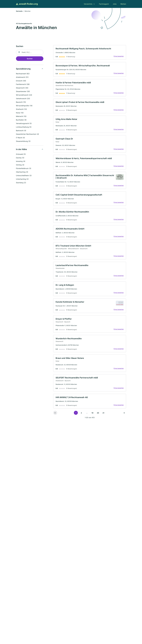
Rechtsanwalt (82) (23, 74)
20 (98, 415)
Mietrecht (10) (21, 117)
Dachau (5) (20, 158)
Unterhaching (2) (22, 179)
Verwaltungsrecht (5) (24, 124)
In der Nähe (21, 150)
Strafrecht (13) (21, 109)
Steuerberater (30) (23, 92)
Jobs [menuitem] (115, 4)
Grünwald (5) (21, 154)
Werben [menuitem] (123, 4)
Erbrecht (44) (21, 81)
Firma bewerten (119, 56)
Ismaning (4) (21, 161)
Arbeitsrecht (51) (22, 77)
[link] (90, 53)
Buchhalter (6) (21, 120)
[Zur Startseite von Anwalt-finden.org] (27, 4)
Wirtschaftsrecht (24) (24, 95)
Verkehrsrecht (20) (23, 99)
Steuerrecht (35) (22, 88)
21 (103, 415)
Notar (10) (20, 113)
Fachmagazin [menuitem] (104, 4)
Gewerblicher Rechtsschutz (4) (27, 134)
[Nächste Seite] (124, 415)
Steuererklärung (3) (23, 141)
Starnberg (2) (21, 183)
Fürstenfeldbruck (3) (24, 169)
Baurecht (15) (21, 102)
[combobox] (30, 52)
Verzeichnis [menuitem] (88, 4)
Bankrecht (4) (21, 131)
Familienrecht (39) (23, 84)
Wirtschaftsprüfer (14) (24, 106)
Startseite (19, 11)
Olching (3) (20, 165)
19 (92, 415)
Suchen (30, 59)
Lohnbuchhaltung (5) (24, 127)
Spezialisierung (23, 69)
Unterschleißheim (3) (24, 176)
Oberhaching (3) (22, 172)
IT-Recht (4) (20, 138)
